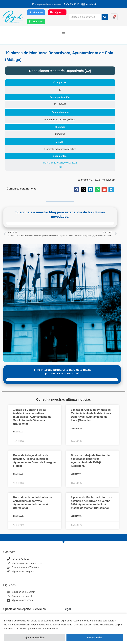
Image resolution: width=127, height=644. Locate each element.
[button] (64, 33)
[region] (63, 629)
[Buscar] (105, 17)
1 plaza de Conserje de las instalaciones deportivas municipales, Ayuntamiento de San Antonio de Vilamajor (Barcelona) (32, 417)
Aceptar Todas (95, 638)
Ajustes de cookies (35, 638)
